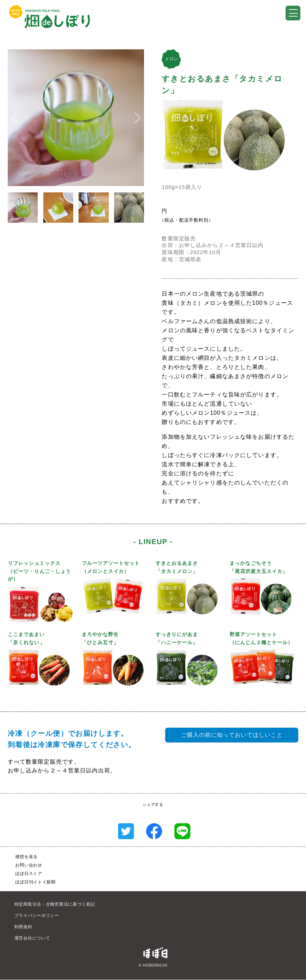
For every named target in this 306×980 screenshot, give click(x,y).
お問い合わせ (29, 865)
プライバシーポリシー (37, 916)
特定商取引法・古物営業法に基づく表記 (55, 904)
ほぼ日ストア (29, 874)
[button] (14, 118)
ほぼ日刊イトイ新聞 (35, 882)
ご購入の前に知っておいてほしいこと (232, 735)
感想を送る (26, 857)
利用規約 (23, 927)
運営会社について (32, 938)
